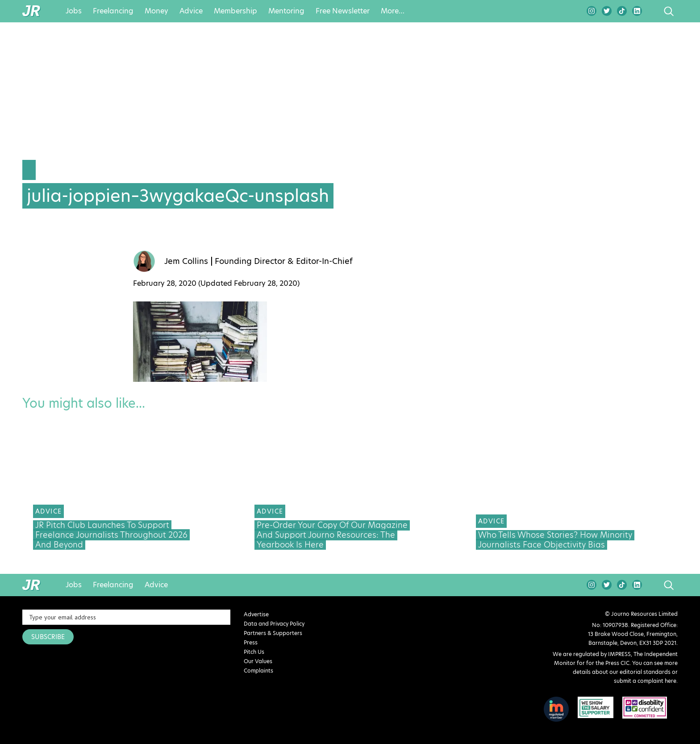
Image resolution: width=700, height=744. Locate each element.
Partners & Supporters (273, 633)
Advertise (256, 614)
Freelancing (113, 11)
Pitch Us (254, 652)
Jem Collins (186, 261)
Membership (235, 11)
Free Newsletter (343, 11)
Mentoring (286, 11)
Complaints (258, 671)
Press (251, 642)
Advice (191, 11)
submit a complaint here (645, 681)
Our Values (258, 661)
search (652, 11)
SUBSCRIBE (48, 637)
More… (393, 11)
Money (156, 11)
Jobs (74, 11)
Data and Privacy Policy (274, 624)
